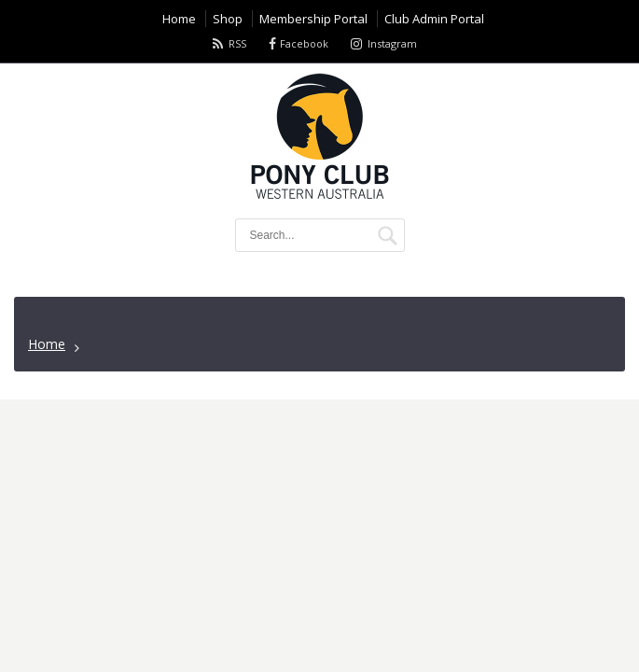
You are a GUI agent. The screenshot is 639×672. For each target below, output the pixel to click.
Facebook (304, 43)
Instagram (392, 43)
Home (47, 344)
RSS (237, 43)
